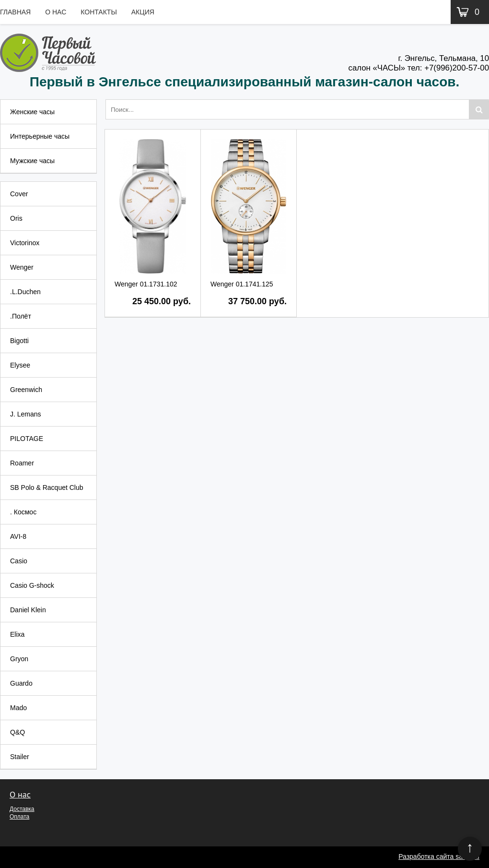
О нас (56, 12)
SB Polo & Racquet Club (47, 488)
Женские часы (32, 112)
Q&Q (17, 732)
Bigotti (19, 341)
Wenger (22, 267)
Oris (16, 218)
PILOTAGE (27, 439)
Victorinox (25, 243)
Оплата (19, 817)
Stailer (20, 757)
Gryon (19, 659)
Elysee (20, 365)
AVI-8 (18, 536)
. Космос (23, 512)
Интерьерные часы (40, 136)
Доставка (22, 809)
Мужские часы (32, 161)
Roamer (22, 463)
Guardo (21, 683)
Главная (15, 12)
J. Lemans (26, 414)
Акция (143, 12)
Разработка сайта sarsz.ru (439, 856)
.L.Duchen (25, 292)
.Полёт (21, 316)
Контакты (99, 12)
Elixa (17, 634)
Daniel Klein (28, 610)
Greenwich (26, 390)
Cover (19, 194)
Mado (18, 708)
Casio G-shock (32, 585)
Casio (19, 561)
